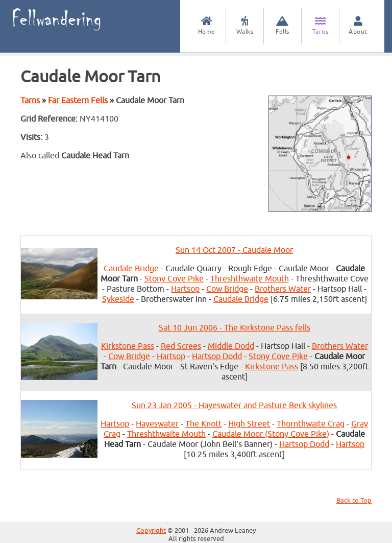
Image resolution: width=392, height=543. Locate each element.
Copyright (151, 531)
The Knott (203, 424)
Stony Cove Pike (174, 279)
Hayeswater (157, 424)
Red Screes (181, 346)
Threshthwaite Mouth (250, 279)
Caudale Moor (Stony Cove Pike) (271, 434)
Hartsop (185, 289)
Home (207, 26)
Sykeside (118, 299)
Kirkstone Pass (128, 346)
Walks (245, 26)
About (358, 26)
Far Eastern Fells (78, 101)
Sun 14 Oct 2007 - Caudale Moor (234, 250)
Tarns (320, 26)
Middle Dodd (231, 346)
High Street (249, 424)
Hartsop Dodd (217, 357)
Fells (283, 26)
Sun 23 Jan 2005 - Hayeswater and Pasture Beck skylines (234, 406)
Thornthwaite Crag (311, 424)
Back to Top (354, 501)
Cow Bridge (227, 289)
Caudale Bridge (131, 269)
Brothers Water (283, 289)
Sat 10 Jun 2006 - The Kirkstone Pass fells (235, 328)
